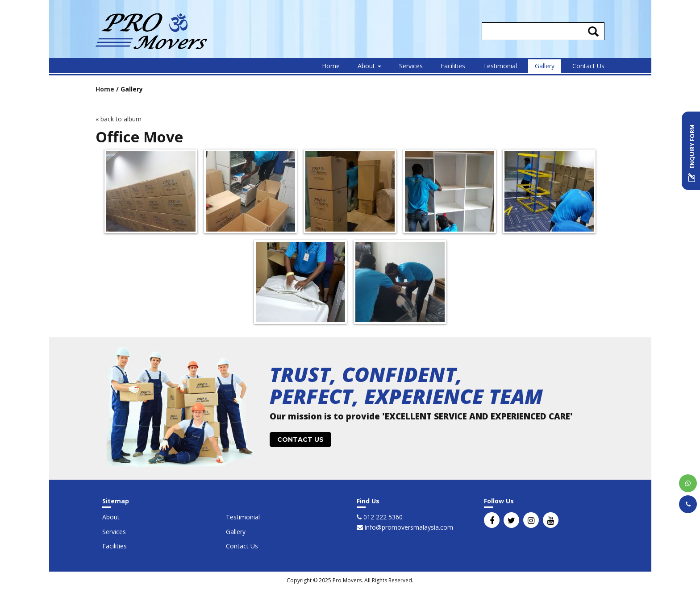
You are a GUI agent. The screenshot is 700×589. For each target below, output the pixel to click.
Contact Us (588, 66)
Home (331, 66)
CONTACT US (300, 440)
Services (411, 66)
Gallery (545, 66)
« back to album (119, 119)
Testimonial (500, 66)
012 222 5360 (382, 517)
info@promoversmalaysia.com (408, 527)
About (369, 66)
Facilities (453, 66)
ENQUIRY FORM (692, 153)
